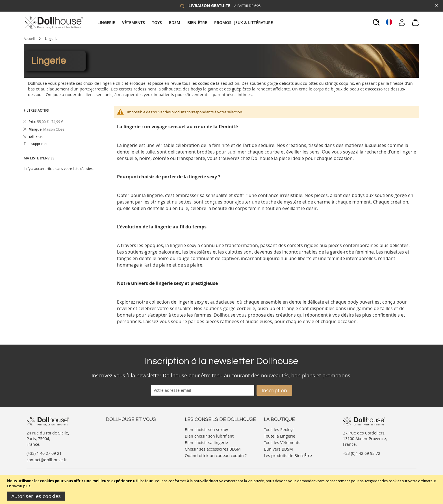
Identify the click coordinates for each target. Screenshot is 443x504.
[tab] (186, 22)
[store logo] (54, 23)
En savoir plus (19, 486)
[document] (222, 489)
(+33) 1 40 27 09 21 (44, 453)
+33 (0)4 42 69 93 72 (362, 453)
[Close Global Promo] (436, 5)
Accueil (29, 38)
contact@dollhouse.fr (47, 460)
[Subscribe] (274, 390)
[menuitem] (109, 22)
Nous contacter (120, 429)
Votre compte (118, 435)
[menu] (186, 22)
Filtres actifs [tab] (36, 110)
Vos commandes (121, 446)
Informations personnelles (131, 440)
